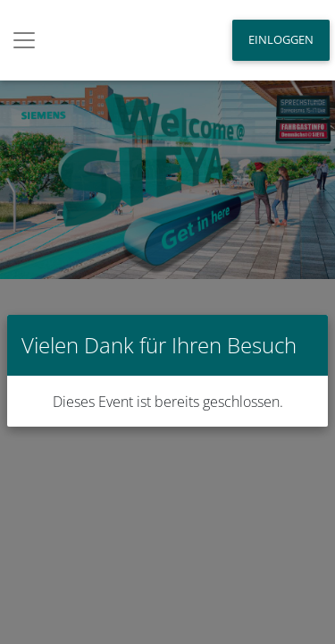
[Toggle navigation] (24, 40)
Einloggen (281, 39)
